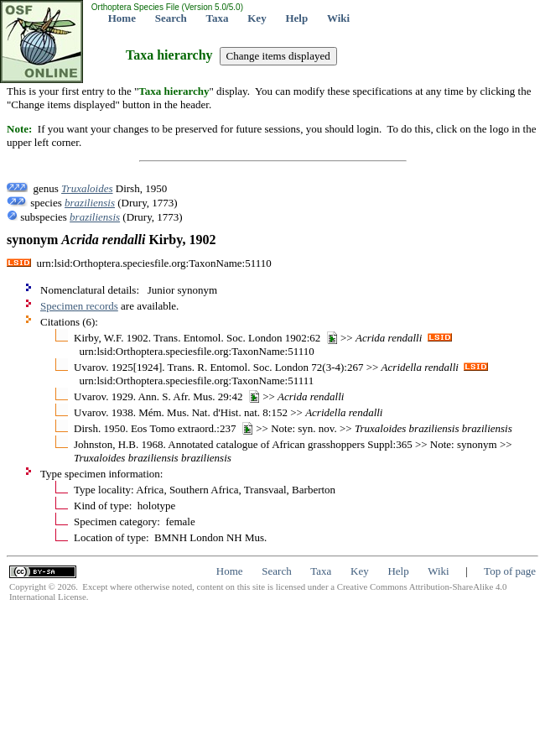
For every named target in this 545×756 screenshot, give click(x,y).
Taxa (218, 18)
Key (257, 18)
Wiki (338, 18)
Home (122, 18)
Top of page (510, 571)
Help (296, 18)
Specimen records (79, 306)
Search (171, 18)
